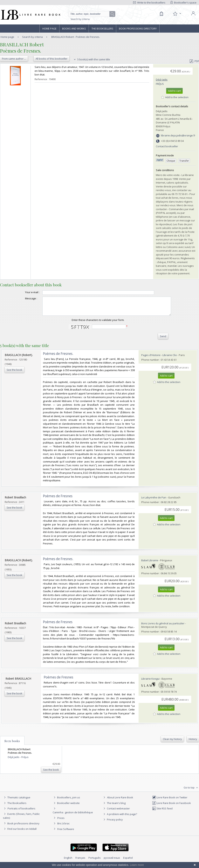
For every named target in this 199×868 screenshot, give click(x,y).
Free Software (66, 832)
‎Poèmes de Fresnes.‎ (58, 357)
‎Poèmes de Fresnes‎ (58, 499)
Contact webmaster (116, 812)
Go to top (191, 791)
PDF (194, 61)
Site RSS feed (162, 812)
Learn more (137, 865)
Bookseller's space (183, 3)
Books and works (74, 29)
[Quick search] (91, 14)
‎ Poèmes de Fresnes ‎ (58, 681)
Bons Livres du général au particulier (163, 627)
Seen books (12, 744)
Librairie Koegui (150, 682)
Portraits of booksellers (21, 812)
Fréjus (160, 84)
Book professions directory (138, 29)
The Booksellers (102, 29)
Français (80, 861)
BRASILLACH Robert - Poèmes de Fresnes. (76, 37)
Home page (49, 29)
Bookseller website (66, 806)
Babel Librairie (150, 564)
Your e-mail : (24, 292)
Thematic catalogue (17, 801)
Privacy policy (113, 823)
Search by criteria (80, 19)
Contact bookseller (167, 146)
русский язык (112, 861)
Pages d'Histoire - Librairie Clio (159, 359)
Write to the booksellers (149, 3)
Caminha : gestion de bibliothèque (73, 816)
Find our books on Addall (20, 832)
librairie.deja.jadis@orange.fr (178, 135)
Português (95, 861)
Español (128, 861)
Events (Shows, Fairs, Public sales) (21, 819)
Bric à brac (63, 827)
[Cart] (161, 14)
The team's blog (114, 806)
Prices (61, 821)
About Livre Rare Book (120, 801)
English (68, 861)
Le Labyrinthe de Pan (154, 501)
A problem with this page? (120, 818)
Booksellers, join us (66, 801)
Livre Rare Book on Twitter (170, 801)
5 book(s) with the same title (91, 59)
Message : (23, 298)
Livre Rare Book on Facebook (172, 806)
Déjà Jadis (162, 80)
